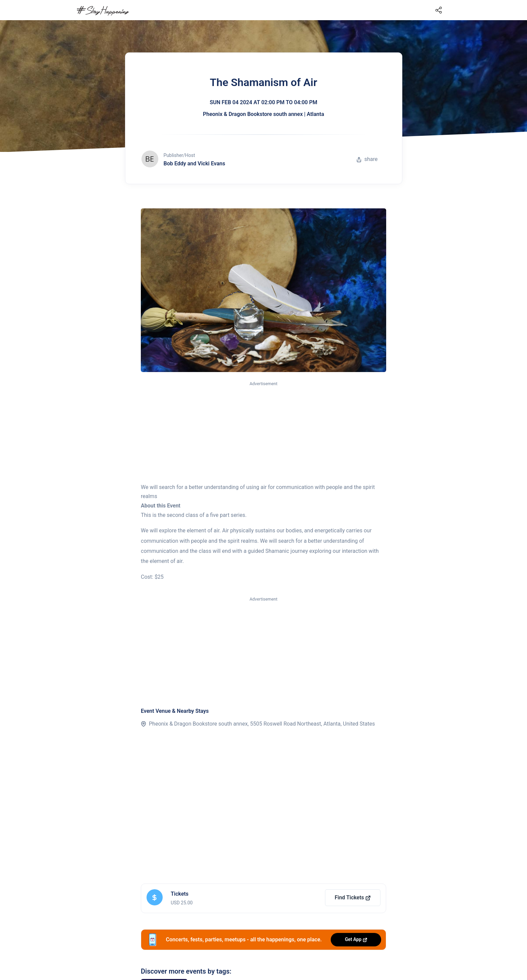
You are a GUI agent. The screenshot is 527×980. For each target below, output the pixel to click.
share (367, 159)
